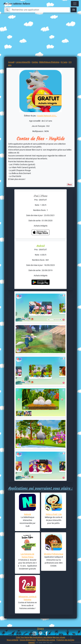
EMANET (32, 643)
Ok (74, 10)
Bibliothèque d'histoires (49, 62)
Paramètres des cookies (46, 640)
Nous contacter (13, 640)
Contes (35, 62)
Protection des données (65, 640)
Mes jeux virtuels (59, 637)
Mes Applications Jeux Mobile (41, 637)
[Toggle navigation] (75, 4)
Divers (41, 629)
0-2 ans (64, 62)
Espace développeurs (28, 640)
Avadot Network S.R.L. (47, 116)
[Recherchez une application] (40, 10)
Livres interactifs (23, 62)
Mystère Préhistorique (54, 554)
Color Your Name (23, 637)
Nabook (27, 514)
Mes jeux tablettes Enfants (17, 4)
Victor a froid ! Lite (54, 514)
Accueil (11, 62)
